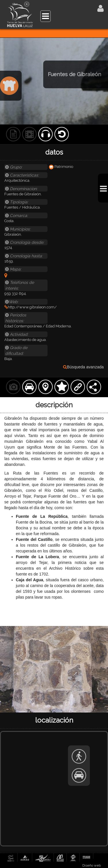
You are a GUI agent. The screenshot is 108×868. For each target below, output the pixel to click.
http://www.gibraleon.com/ (31, 307)
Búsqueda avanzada (83, 367)
